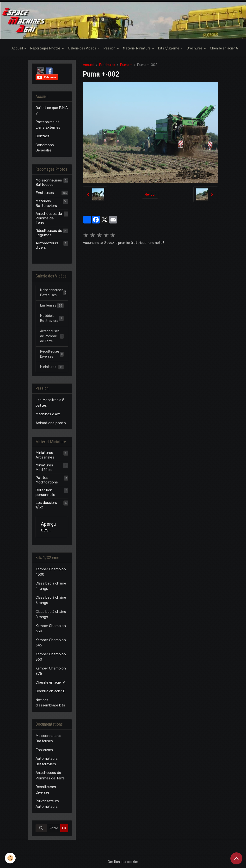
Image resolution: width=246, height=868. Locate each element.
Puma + (126, 65)
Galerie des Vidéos (82, 48)
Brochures (195, 48)
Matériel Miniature (137, 48)
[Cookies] (10, 858)
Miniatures (52, 367)
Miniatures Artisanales (45, 455)
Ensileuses (45, 193)
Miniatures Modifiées (44, 467)
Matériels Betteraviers (46, 203)
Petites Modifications (47, 480)
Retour (150, 195)
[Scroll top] (236, 858)
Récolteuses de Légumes (49, 233)
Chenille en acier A (224, 48)
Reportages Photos (46, 48)
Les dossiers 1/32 (46, 505)
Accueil (18, 48)
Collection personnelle (45, 492)
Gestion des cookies (123, 862)
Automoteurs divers (47, 245)
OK (64, 828)
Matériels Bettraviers (52, 318)
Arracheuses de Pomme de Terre (49, 218)
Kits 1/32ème (169, 48)
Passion (110, 48)
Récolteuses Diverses (52, 354)
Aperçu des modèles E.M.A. (50, 527)
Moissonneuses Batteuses (49, 182)
